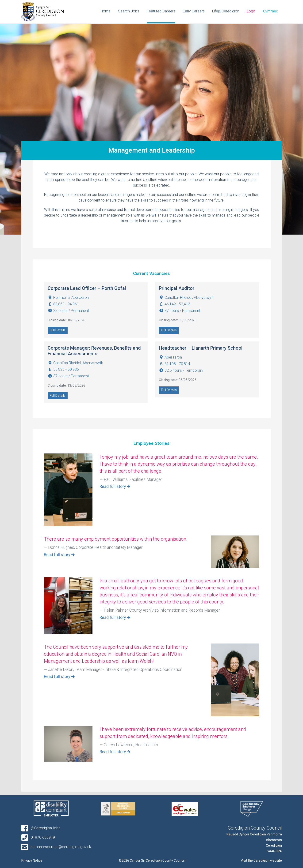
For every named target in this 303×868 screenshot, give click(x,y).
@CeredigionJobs (41, 828)
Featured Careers (161, 11)
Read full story (113, 486)
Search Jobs (129, 11)
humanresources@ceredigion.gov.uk (56, 847)
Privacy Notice (32, 861)
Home (105, 11)
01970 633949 (38, 837)
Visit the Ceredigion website (261, 861)
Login (251, 11)
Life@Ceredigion (226, 11)
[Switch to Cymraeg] (271, 12)
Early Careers (194, 11)
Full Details (58, 330)
